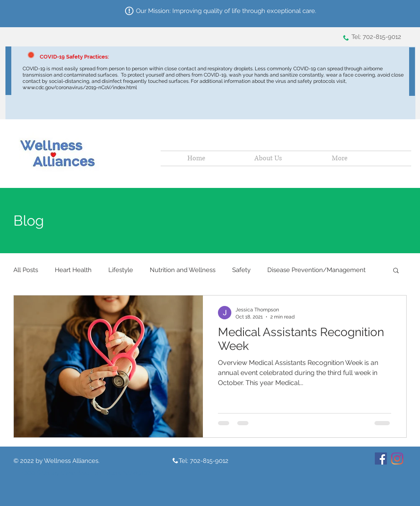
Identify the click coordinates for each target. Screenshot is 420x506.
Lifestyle (121, 270)
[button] (396, 271)
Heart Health (73, 270)
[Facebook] (381, 458)
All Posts (26, 270)
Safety (241, 270)
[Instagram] (397, 458)
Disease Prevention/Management (316, 270)
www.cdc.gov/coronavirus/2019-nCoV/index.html (80, 87)
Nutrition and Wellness (183, 270)
